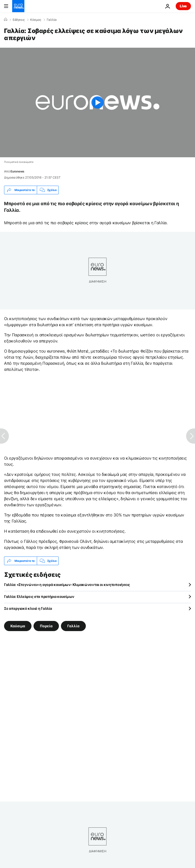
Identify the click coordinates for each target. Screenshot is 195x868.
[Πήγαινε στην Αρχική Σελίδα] (18, 6)
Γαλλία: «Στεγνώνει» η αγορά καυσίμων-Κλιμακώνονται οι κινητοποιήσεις (67, 585)
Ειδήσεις (19, 20)
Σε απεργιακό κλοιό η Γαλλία (28, 608)
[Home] (6, 20)
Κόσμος (36, 20)
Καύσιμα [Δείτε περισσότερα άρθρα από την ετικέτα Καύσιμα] (18, 626)
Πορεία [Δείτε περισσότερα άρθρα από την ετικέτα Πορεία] (46, 626)
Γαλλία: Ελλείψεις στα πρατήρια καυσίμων (39, 596)
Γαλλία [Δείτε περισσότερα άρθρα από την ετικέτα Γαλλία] (73, 626)
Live (183, 6)
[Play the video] (97, 102)
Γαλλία (52, 20)
